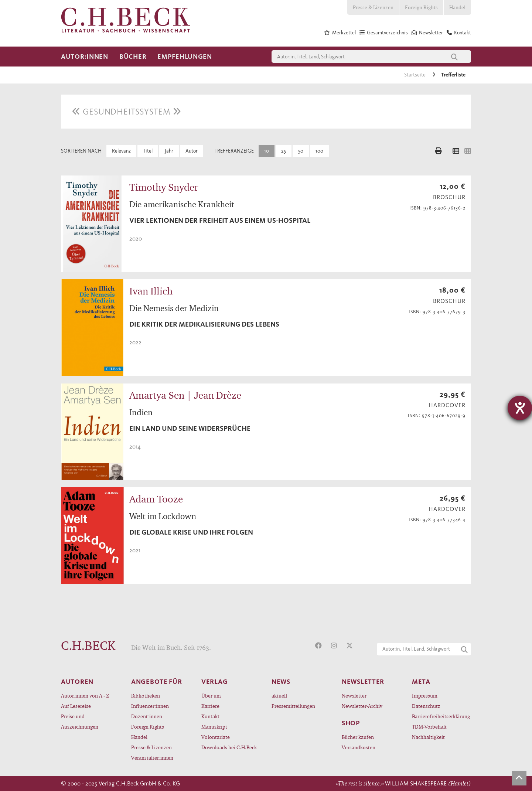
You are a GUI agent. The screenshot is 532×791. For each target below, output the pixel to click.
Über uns (212, 695)
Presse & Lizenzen (373, 7)
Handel (457, 7)
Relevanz (121, 151)
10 (267, 151)
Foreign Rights (421, 7)
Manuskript (214, 727)
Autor (192, 151)
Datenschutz (426, 706)
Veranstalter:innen (152, 758)
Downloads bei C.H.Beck (229, 747)
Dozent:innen (147, 716)
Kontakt (210, 716)
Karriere (210, 706)
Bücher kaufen (358, 737)
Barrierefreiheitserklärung (441, 716)
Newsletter (354, 695)
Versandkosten (359, 747)
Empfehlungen (185, 57)
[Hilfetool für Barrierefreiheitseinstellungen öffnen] (520, 408)
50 (301, 151)
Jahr (169, 151)
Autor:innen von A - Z (85, 695)
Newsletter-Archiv (362, 706)
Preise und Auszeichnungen (80, 721)
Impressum (425, 695)
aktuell (279, 695)
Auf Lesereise (76, 706)
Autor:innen (85, 57)
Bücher (133, 57)
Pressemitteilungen (293, 706)
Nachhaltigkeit (428, 737)
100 (319, 151)
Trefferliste (453, 75)
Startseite (415, 75)
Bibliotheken (146, 695)
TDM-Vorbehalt (429, 727)
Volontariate (216, 737)
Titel (148, 151)
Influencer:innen (150, 706)
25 (284, 151)
